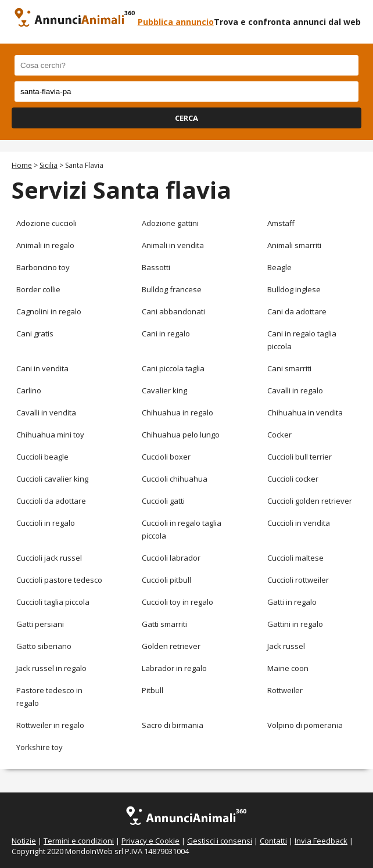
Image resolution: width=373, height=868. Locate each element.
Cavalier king (164, 390)
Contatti (273, 841)
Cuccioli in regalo (46, 523)
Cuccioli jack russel (49, 558)
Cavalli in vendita (46, 413)
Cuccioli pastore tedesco (59, 580)
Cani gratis (35, 333)
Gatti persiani (40, 624)
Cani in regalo (166, 333)
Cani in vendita (42, 368)
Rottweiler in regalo (50, 725)
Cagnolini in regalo (49, 311)
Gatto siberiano (44, 646)
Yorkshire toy (40, 747)
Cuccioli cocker (293, 479)
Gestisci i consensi (220, 841)
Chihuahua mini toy (50, 435)
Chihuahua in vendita (305, 413)
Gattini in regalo (295, 624)
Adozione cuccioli (46, 223)
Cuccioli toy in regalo (177, 602)
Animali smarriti (294, 245)
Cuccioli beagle (42, 457)
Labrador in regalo (174, 668)
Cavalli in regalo (295, 390)
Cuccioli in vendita (299, 523)
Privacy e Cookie (150, 841)
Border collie (38, 289)
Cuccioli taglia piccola (53, 602)
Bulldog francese (172, 289)
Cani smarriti (289, 368)
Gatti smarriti (164, 624)
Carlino (29, 390)
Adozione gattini (170, 223)
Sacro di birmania (173, 725)
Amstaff (281, 223)
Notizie (24, 841)
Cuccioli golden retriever (310, 501)
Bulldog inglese (294, 289)
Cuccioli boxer (166, 457)
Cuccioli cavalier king (52, 479)
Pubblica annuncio (176, 22)
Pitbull (153, 690)
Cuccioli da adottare (51, 501)
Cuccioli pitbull (166, 580)
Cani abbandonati (173, 311)
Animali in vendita (173, 245)
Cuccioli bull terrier (300, 457)
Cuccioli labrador (171, 558)
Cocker (279, 435)
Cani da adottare (297, 311)
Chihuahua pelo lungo (181, 435)
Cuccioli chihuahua (175, 479)
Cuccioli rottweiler (298, 580)
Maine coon (288, 668)
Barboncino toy (43, 267)
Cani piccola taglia (173, 368)
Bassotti (156, 267)
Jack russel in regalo (51, 668)
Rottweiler (285, 690)
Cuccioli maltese (295, 558)
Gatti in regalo (292, 602)
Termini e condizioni (79, 841)
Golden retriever (171, 646)
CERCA (186, 118)
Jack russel (286, 646)
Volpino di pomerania (305, 725)
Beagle (279, 267)
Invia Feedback (321, 841)
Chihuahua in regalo (177, 413)
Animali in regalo (45, 245)
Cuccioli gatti (163, 501)
